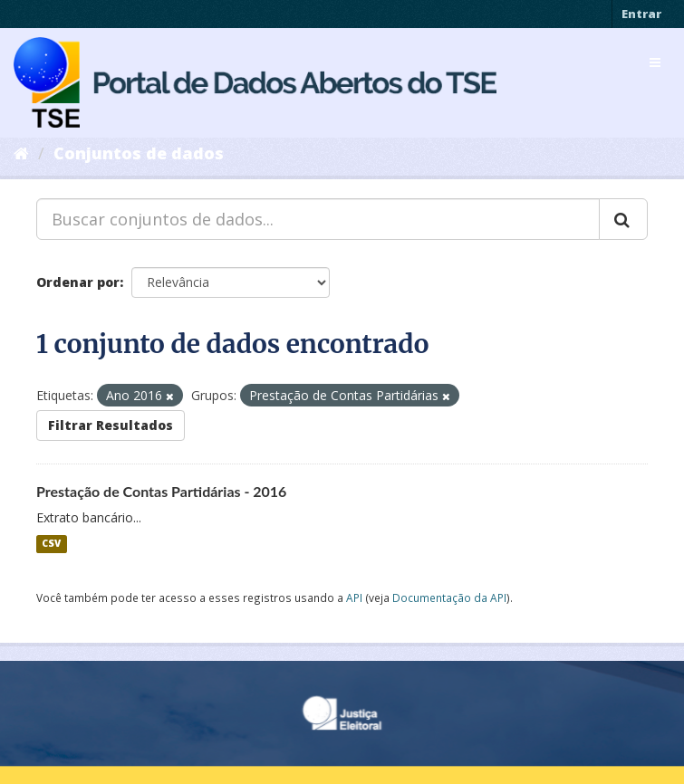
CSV (51, 544)
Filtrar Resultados (111, 425)
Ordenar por (78, 282)
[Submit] (623, 219)
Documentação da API (449, 598)
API (354, 598)
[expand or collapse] (655, 62)
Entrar (641, 14)
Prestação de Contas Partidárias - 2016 (161, 491)
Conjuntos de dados (139, 153)
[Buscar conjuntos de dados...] (318, 219)
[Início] (21, 153)
